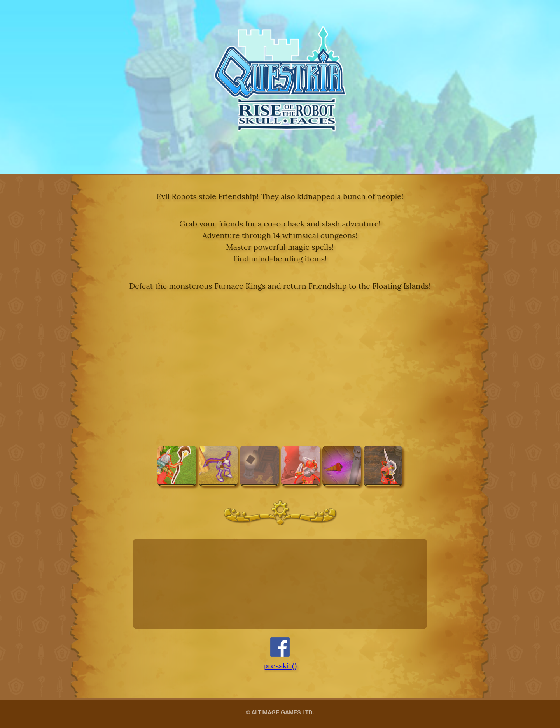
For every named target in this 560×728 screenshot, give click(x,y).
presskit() (280, 666)
